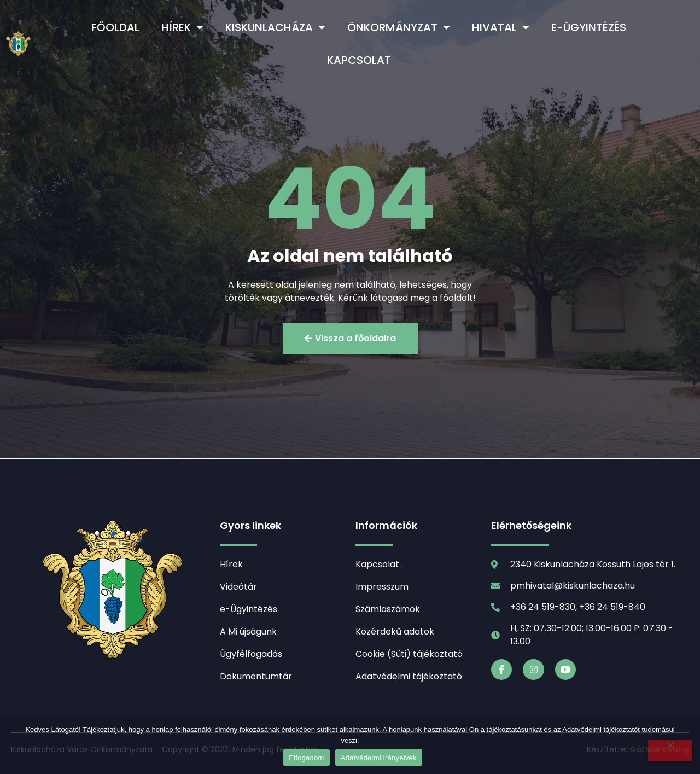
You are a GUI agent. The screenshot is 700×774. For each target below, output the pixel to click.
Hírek (182, 27)
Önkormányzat (399, 27)
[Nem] (670, 750)
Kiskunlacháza (275, 27)
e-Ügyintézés (589, 27)
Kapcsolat (359, 60)
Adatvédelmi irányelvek (379, 758)
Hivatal (501, 27)
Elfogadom (306, 758)
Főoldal (115, 27)
